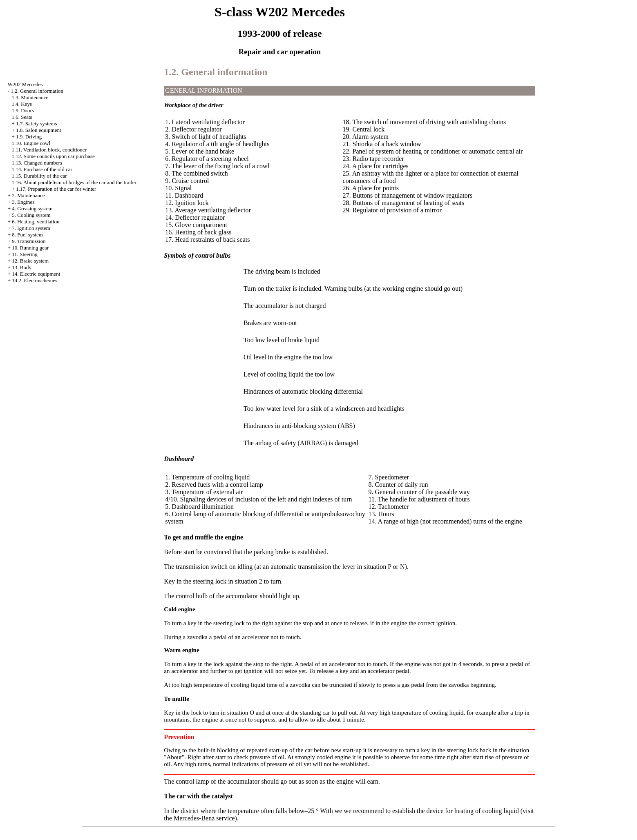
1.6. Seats (22, 117)
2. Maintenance (28, 195)
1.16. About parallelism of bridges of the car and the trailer (74, 182)
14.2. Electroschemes (35, 280)
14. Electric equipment (36, 274)
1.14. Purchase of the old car (42, 169)
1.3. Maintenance (30, 97)
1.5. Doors (23, 110)
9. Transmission (29, 241)
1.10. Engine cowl (31, 143)
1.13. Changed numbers (37, 163)
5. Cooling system (31, 215)
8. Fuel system (27, 235)
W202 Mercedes (25, 84)
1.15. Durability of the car (39, 176)
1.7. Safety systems (36, 124)
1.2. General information (37, 91)
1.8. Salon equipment (39, 130)
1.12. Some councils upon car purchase (53, 156)
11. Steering (25, 254)
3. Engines (23, 202)
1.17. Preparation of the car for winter (56, 189)
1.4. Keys (21, 104)
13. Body (22, 267)
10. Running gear (30, 248)
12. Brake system (30, 261)
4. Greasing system (32, 208)
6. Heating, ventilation (36, 222)
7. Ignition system (31, 228)
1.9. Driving (29, 137)
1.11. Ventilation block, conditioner (49, 150)
